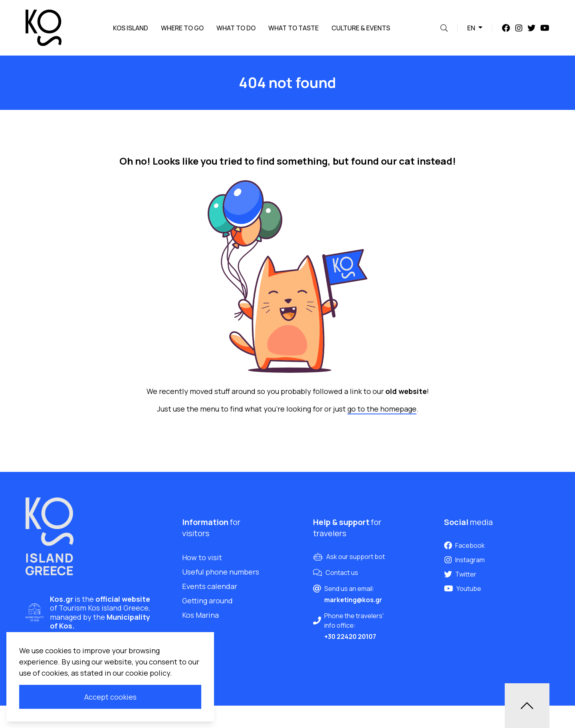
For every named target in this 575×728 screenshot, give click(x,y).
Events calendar (210, 586)
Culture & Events (361, 28)
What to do (236, 28)
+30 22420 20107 (350, 637)
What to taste (293, 28)
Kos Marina (200, 615)
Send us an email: (349, 589)
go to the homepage (382, 409)
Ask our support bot (356, 557)
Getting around (207, 601)
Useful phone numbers (221, 572)
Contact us (342, 573)
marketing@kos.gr (353, 600)
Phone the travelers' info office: (354, 621)
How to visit (202, 557)
